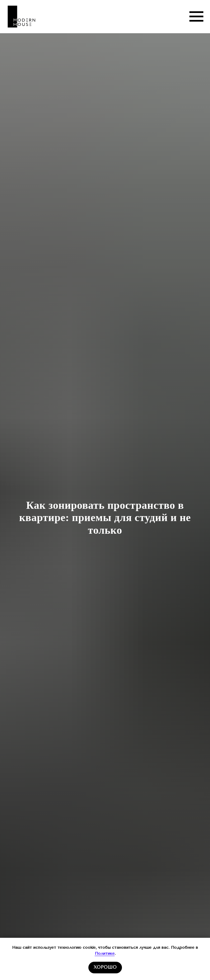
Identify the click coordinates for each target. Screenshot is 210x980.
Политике (105, 953)
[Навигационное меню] (196, 17)
